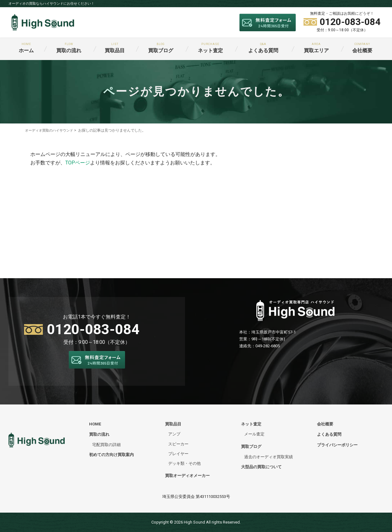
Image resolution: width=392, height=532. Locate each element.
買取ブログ (161, 48)
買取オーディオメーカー (187, 476)
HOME (95, 424)
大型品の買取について (261, 467)
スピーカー (178, 444)
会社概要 (362, 48)
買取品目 (115, 48)
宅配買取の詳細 (106, 444)
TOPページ (78, 163)
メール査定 (254, 434)
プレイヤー (178, 454)
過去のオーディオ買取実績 (269, 457)
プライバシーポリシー (337, 445)
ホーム (26, 48)
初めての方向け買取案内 (111, 455)
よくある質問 (263, 48)
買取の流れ (69, 48)
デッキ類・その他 (184, 463)
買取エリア (316, 48)
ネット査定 (210, 48)
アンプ (174, 434)
